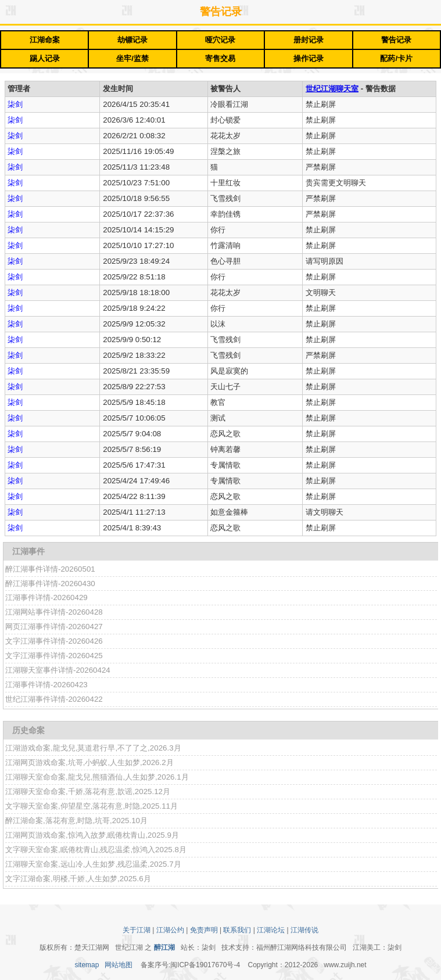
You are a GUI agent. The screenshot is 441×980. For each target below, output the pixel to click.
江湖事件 (28, 551)
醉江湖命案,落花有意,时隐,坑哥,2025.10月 (76, 821)
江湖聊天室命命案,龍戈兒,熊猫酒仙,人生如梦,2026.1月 (97, 777)
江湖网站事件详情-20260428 (54, 612)
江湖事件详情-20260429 (46, 597)
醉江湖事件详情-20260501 (50, 569)
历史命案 (28, 730)
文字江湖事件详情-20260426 (54, 641)
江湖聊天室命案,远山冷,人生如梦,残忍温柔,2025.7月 (93, 864)
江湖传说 (304, 930)
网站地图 (119, 965)
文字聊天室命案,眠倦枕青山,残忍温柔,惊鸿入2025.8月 (96, 850)
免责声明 (204, 930)
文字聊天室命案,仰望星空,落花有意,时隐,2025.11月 (92, 806)
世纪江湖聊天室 (332, 89)
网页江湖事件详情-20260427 (54, 627)
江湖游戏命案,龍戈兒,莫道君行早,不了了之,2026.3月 (93, 748)
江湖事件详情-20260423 (46, 685)
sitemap (87, 965)
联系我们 (237, 930)
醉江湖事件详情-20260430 (50, 584)
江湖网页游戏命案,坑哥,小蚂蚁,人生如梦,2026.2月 (89, 762)
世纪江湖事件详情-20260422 (54, 699)
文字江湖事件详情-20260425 (54, 656)
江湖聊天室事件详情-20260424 (58, 670)
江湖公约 (170, 930)
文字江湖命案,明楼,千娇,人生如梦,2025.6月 (78, 879)
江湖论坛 (271, 930)
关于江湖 (137, 930)
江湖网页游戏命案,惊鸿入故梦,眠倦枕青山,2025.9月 (92, 835)
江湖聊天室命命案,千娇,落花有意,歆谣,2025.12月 (88, 791)
